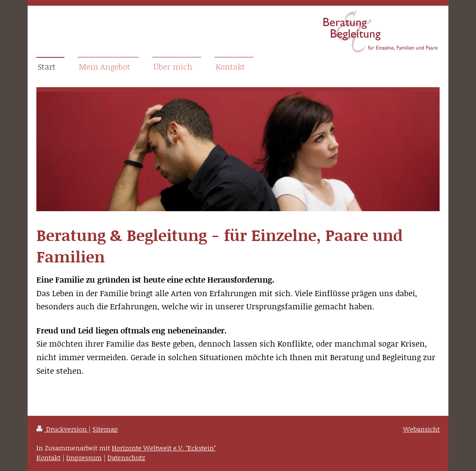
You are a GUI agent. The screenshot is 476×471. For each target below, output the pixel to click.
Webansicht (421, 429)
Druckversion (62, 429)
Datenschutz (126, 457)
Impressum (84, 457)
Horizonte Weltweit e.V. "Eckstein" (164, 448)
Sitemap (105, 429)
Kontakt (48, 457)
